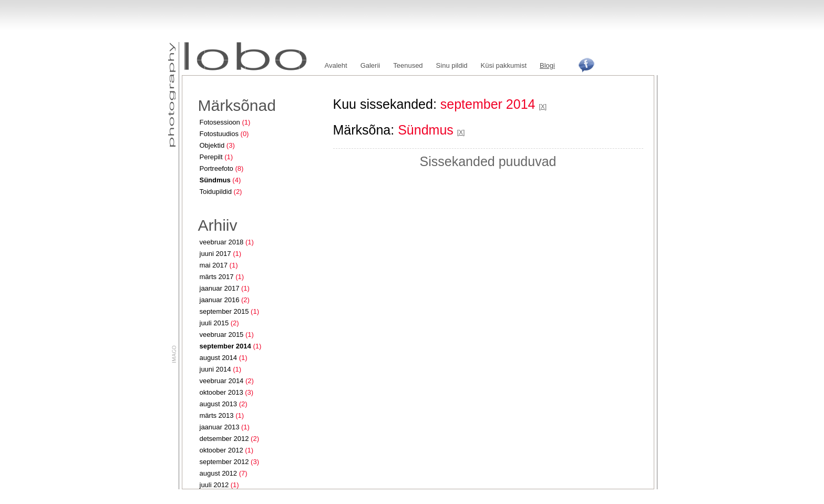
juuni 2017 (215, 254)
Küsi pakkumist (504, 65)
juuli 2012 (214, 485)
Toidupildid (216, 192)
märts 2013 (217, 415)
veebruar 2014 (222, 381)
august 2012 (219, 473)
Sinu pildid (452, 65)
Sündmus (215, 180)
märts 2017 (217, 277)
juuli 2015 (214, 323)
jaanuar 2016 (220, 300)
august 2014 (219, 358)
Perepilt (211, 157)
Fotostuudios (219, 134)
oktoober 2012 (222, 450)
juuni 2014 (215, 369)
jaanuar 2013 (220, 427)
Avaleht (336, 65)
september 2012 (224, 462)
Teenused (408, 65)
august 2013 (219, 404)
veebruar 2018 (222, 242)
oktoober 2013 (222, 392)
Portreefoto (217, 168)
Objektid (212, 145)
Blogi (547, 65)
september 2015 (224, 311)
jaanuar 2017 (220, 288)
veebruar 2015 (222, 335)
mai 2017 (214, 265)
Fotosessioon (220, 122)
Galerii (370, 65)
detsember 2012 (224, 439)
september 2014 (225, 346)
